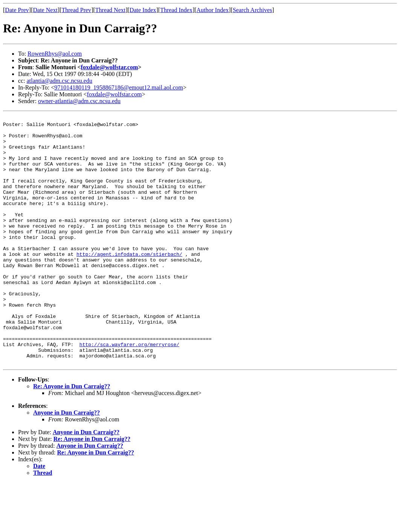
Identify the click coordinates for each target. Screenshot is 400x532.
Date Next (45, 10)
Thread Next (110, 10)
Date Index (143, 10)
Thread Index (176, 10)
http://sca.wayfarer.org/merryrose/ (129, 391)
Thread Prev (76, 10)
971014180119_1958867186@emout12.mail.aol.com (119, 87)
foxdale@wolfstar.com (110, 67)
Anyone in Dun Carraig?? (66, 462)
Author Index (213, 10)
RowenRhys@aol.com (55, 54)
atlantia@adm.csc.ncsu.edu (60, 81)
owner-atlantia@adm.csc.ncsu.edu (79, 101)
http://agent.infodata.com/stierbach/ (129, 282)
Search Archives (252, 10)
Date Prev (17, 10)
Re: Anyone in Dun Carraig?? (72, 436)
